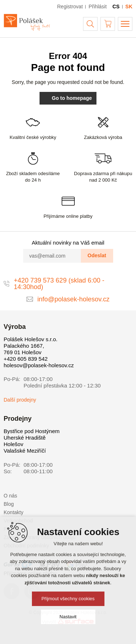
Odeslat (97, 255)
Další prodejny (20, 400)
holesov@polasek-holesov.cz (39, 365)
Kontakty (13, 512)
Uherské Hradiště (25, 438)
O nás (10, 496)
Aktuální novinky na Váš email (68, 243)
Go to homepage (68, 98)
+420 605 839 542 (26, 359)
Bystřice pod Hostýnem (32, 431)
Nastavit (68, 617)
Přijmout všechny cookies (68, 599)
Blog (9, 504)
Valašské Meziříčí (25, 451)
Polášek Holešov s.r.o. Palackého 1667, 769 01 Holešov (30, 346)
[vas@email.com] (52, 256)
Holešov (13, 444)
